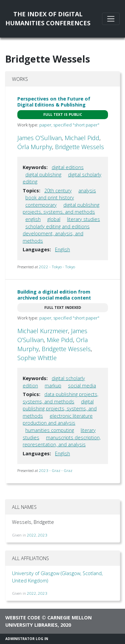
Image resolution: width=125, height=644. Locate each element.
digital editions (68, 167)
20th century (58, 191)
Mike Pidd (60, 340)
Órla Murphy (35, 147)
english (33, 219)
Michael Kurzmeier (43, 331)
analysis (87, 191)
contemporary (41, 205)
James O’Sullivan (39, 138)
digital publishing (43, 175)
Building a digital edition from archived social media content (54, 295)
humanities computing (50, 430)
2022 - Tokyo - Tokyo (57, 267)
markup (53, 386)
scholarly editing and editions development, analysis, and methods (56, 234)
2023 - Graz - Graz (56, 470)
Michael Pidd (82, 138)
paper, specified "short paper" (69, 125)
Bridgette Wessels (79, 147)
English (62, 249)
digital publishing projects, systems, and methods (61, 209)
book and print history (50, 198)
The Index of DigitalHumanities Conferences (48, 18)
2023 (43, 535)
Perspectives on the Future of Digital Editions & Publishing (54, 102)
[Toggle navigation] (111, 19)
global (54, 219)
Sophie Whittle (37, 358)
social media (82, 386)
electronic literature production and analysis (58, 420)
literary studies (83, 219)
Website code (23, 618)
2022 (32, 535)
